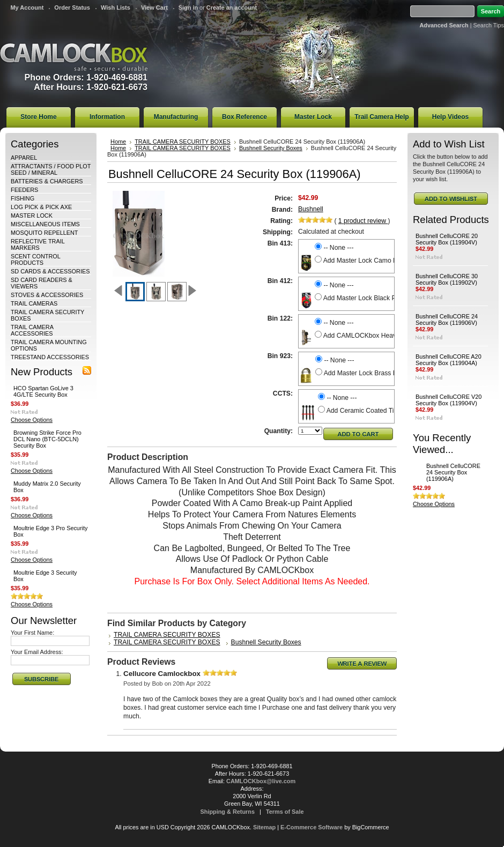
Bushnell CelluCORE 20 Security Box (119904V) (447, 239)
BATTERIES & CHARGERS (47, 181)
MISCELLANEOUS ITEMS (45, 224)
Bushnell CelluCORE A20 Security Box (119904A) (449, 360)
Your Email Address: (37, 652)
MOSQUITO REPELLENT (45, 233)
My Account (27, 8)
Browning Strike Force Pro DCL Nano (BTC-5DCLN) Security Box (47, 439)
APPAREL (24, 158)
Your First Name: (32, 633)
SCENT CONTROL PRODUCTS (35, 259)
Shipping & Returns (228, 812)
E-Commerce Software (312, 827)
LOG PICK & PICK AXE (41, 207)
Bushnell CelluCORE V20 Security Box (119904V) (449, 400)
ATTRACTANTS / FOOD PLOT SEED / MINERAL (51, 169)
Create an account (232, 8)
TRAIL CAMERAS (34, 303)
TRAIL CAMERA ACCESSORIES (32, 330)
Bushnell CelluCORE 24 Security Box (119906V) (447, 320)
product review (363, 221)
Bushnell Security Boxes (271, 148)
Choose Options (32, 420)
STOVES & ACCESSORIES (47, 295)
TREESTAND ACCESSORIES (50, 357)
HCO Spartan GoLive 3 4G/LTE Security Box (43, 391)
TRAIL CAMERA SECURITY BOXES (183, 142)
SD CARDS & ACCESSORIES (50, 271)
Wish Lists (116, 8)
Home (118, 142)
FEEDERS (24, 190)
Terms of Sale (285, 812)
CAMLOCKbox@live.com (261, 781)
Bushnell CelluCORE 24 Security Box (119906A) (453, 472)
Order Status (72, 8)
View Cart (154, 8)
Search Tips (489, 25)
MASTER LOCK (32, 216)
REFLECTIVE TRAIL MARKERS (38, 244)
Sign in (188, 8)
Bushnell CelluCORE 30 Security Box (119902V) (447, 279)
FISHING (23, 198)
